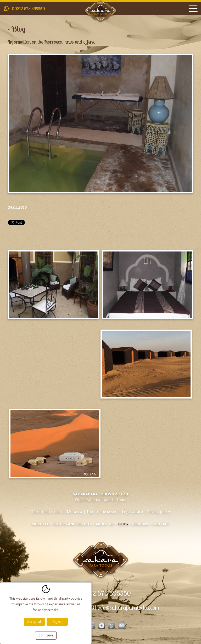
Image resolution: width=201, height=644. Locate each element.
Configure (46, 635)
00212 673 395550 (28, 9)
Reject (57, 622)
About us (105, 524)
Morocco (41, 524)
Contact (161, 524)
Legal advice (132, 511)
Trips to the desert (102, 511)
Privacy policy (158, 511)
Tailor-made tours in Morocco (57, 511)
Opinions (140, 524)
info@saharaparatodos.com (128, 608)
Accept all (34, 622)
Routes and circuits (73, 524)
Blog (123, 524)
